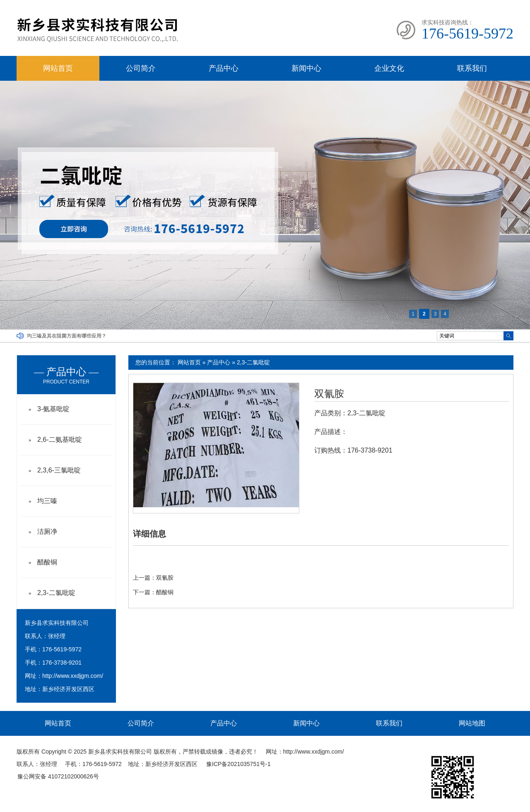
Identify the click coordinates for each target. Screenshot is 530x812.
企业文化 (389, 68)
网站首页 (58, 68)
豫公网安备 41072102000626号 (58, 776)
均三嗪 (47, 501)
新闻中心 (306, 68)
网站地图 (472, 723)
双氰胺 (329, 394)
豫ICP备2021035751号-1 (238, 764)
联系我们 (472, 68)
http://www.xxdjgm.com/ (73, 676)
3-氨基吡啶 (53, 409)
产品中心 (224, 68)
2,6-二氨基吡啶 (60, 440)
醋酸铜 (165, 592)
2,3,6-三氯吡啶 (59, 470)
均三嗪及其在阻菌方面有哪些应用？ (67, 336)
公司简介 (141, 68)
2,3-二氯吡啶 (253, 362)
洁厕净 (47, 531)
